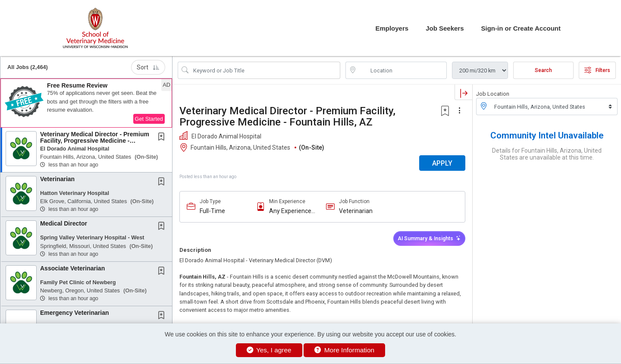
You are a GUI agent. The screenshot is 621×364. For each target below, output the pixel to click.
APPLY (442, 163)
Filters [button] (597, 70)
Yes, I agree (269, 350)
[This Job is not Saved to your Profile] (163, 138)
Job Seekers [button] (445, 28)
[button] (86, 103)
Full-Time (212, 211)
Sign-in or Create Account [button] (521, 28)
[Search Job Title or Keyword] (265, 70)
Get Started (149, 119)
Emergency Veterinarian (75, 313)
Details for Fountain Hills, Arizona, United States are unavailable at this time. (547, 154)
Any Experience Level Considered (292, 211)
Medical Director (64, 223)
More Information (344, 350)
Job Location (493, 94)
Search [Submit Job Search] (543, 70)
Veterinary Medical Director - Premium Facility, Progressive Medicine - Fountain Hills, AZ (95, 141)
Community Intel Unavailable (547, 135)
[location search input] (402, 70)
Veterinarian (57, 179)
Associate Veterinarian (72, 268)
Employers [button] (392, 28)
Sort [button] (148, 67)
